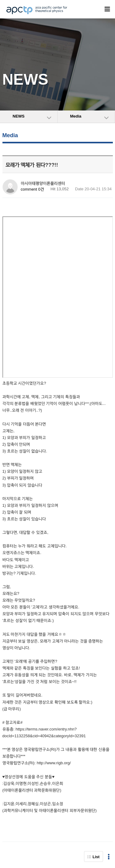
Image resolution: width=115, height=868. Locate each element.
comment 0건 (33, 189)
